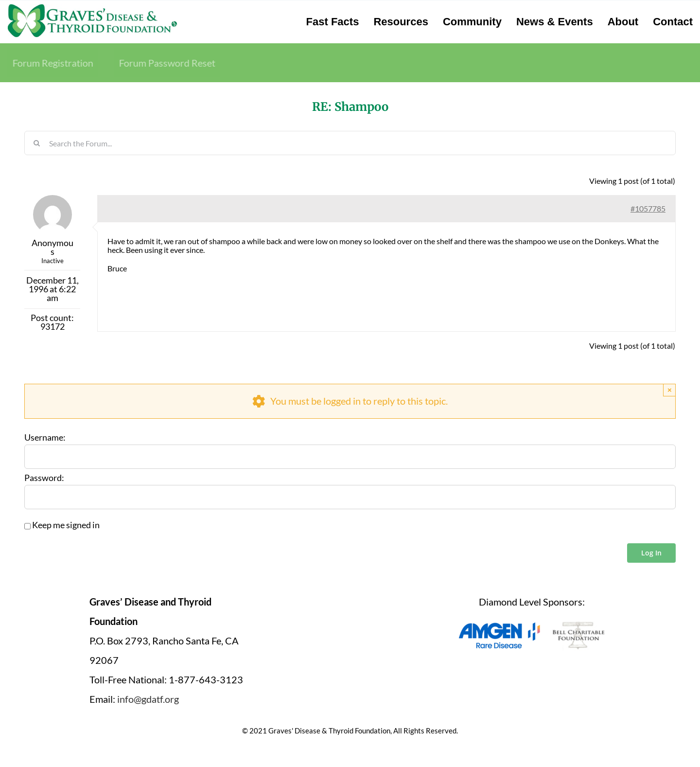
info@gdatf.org (148, 699)
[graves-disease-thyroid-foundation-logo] (92, 7)
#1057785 (648, 208)
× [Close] (670, 390)
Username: (45, 438)
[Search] (36, 143)
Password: (44, 478)
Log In (651, 553)
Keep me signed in (66, 525)
